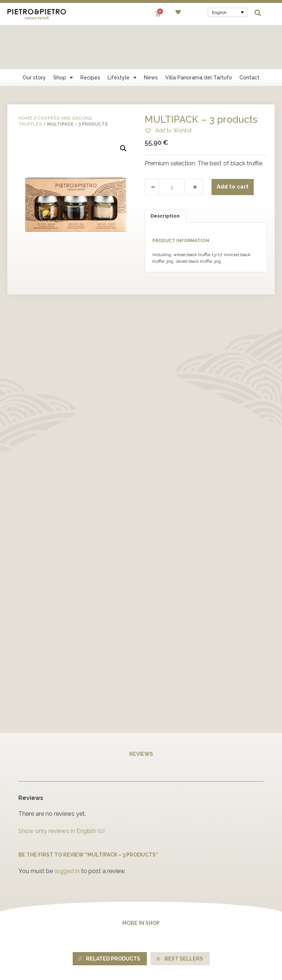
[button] (258, 13)
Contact (250, 33)
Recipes (90, 33)
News (151, 33)
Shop (63, 33)
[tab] (165, 172)
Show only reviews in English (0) (62, 787)
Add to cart (234, 143)
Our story (34, 33)
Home (25, 74)
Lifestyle (122, 33)
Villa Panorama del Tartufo (199, 33)
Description (165, 172)
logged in (67, 827)
